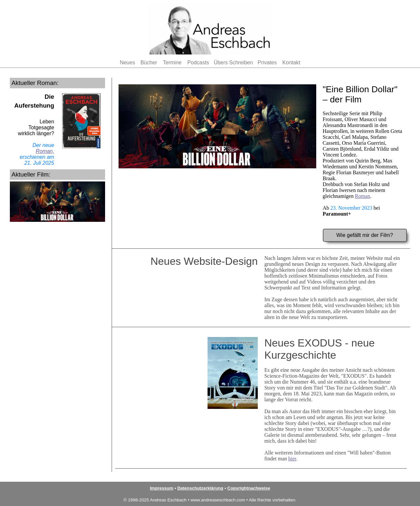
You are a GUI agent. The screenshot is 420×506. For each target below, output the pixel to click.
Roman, (45, 151)
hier (292, 459)
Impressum (161, 488)
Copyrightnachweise (249, 488)
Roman (363, 196)
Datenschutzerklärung (200, 488)
